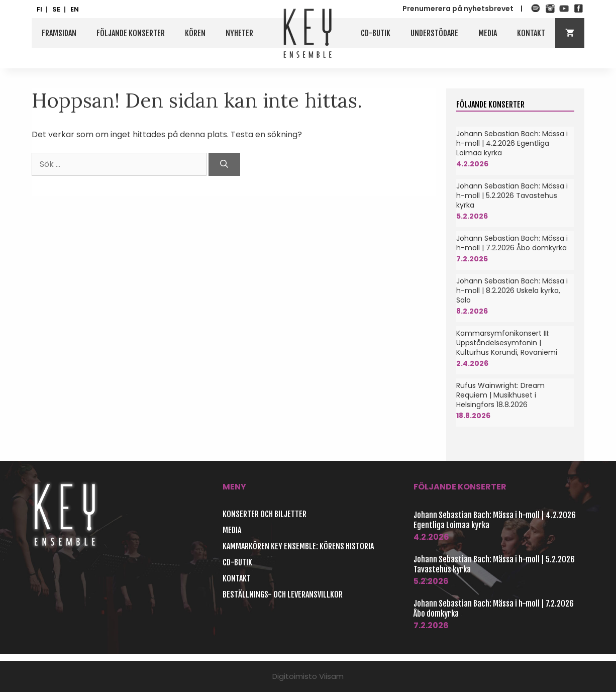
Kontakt (531, 33)
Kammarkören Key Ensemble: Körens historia (298, 546)
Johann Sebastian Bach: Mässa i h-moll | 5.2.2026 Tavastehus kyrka (512, 195)
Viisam (331, 676)
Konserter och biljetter (265, 514)
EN (75, 10)
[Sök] (224, 164)
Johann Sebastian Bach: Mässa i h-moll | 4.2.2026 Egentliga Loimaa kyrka (512, 143)
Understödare (434, 33)
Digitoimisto (295, 676)
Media (488, 33)
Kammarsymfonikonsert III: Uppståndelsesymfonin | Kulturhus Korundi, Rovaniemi (507, 343)
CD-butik (376, 33)
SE (56, 10)
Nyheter (239, 33)
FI (39, 10)
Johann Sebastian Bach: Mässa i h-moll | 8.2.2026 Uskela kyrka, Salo (512, 290)
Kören (195, 33)
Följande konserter (131, 33)
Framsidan (59, 33)
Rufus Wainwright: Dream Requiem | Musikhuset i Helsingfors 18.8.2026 (500, 395)
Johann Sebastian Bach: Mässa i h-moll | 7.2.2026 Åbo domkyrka (512, 243)
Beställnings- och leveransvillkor (283, 595)
